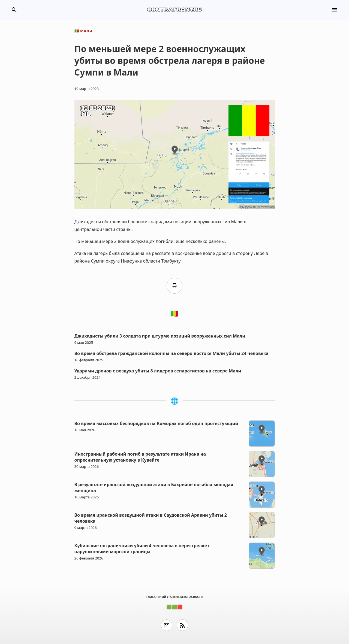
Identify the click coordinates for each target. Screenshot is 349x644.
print (174, 286)
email (167, 625)
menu (335, 10)
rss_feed (182, 625)
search (14, 10)
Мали (83, 31)
